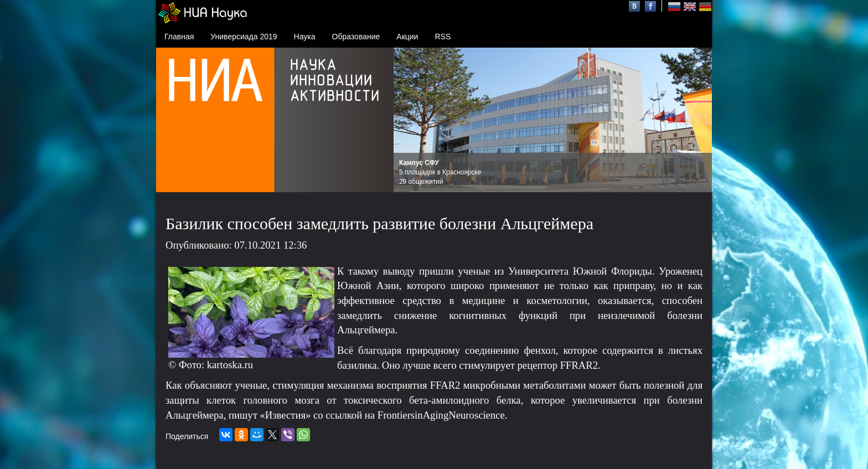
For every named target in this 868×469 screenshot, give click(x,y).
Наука (305, 37)
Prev (408, 120)
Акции (407, 37)
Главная (179, 37)
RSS (443, 37)
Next (697, 120)
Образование (356, 37)
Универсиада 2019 (244, 37)
